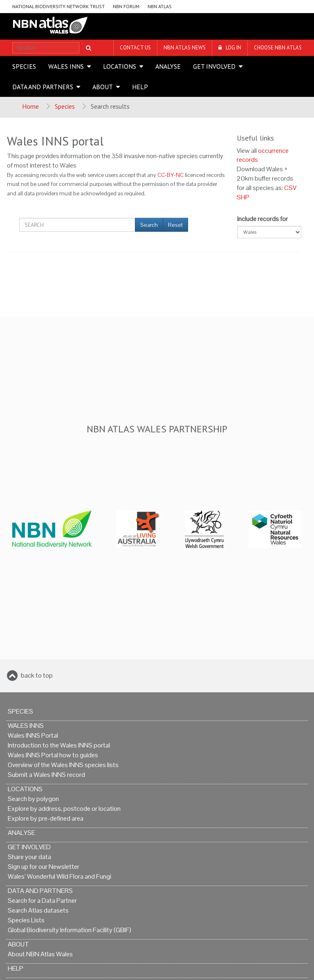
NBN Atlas (160, 6)
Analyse (168, 66)
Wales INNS (66, 66)
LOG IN (233, 48)
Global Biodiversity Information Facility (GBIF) (70, 930)
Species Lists (26, 920)
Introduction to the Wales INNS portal (59, 745)
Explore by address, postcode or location (64, 809)
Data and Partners (43, 87)
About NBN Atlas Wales (40, 954)
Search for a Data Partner (42, 901)
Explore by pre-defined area (46, 818)
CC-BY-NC (170, 175)
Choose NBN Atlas (278, 48)
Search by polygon (33, 799)
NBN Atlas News (185, 48)
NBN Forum (126, 6)
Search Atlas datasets (38, 910)
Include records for (262, 219)
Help (140, 87)
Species (24, 66)
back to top (37, 675)
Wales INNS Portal (33, 735)
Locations (120, 66)
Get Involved (214, 66)
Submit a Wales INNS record (46, 775)
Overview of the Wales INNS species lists (63, 765)
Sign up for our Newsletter (44, 867)
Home (30, 106)
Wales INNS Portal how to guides (53, 755)
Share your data (29, 857)
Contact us (135, 48)
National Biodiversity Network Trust (58, 6)
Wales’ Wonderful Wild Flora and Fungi (59, 876)
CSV (290, 188)
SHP (243, 197)
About (103, 87)
